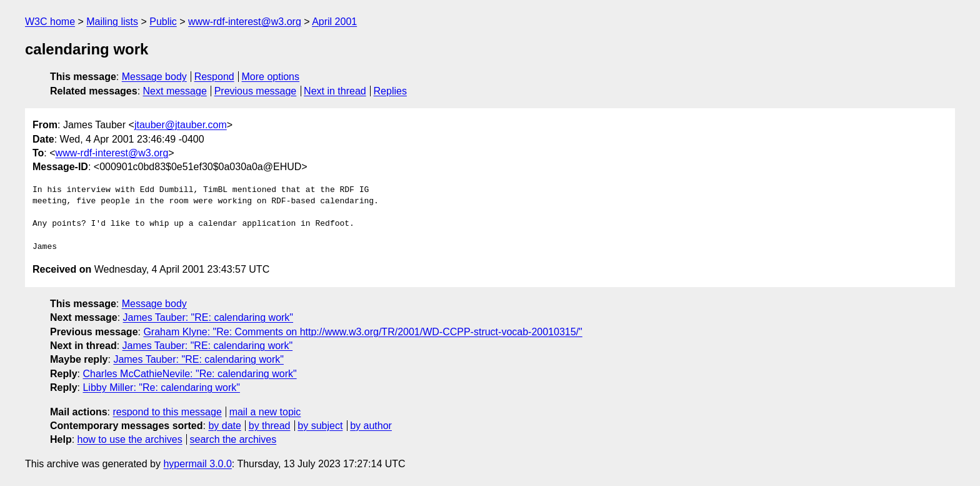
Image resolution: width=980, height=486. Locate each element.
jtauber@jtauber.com (181, 125)
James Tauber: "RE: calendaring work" (208, 317)
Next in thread (335, 91)
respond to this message (167, 412)
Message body (154, 77)
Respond (214, 77)
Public (163, 22)
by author (371, 426)
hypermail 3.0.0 (197, 464)
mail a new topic (265, 412)
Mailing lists (112, 22)
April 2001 (334, 22)
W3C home (50, 22)
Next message (175, 91)
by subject (320, 426)
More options (271, 77)
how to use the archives (130, 439)
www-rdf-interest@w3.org (245, 22)
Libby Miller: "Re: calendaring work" (161, 387)
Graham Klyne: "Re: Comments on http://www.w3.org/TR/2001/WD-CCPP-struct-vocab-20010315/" (362, 332)
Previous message (256, 91)
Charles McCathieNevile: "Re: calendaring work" (189, 374)
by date (224, 426)
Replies (390, 91)
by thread (270, 426)
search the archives (233, 439)
